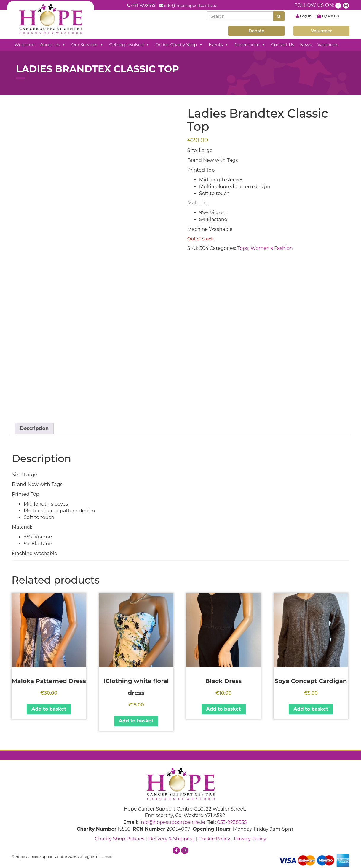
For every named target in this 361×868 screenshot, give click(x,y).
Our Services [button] (87, 45)
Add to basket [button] (49, 709)
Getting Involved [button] (130, 45)
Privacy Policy (250, 839)
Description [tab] (34, 428)
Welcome (24, 45)
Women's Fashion (272, 248)
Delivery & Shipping (171, 839)
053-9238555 (143, 5)
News (306, 45)
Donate (256, 31)
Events (219, 45)
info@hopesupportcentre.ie (191, 5)
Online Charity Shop (179, 45)
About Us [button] (53, 45)
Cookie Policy (214, 839)
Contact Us (283, 45)
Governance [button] (250, 45)
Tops (243, 248)
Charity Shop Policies (120, 839)
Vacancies (328, 45)
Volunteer (321, 31)
